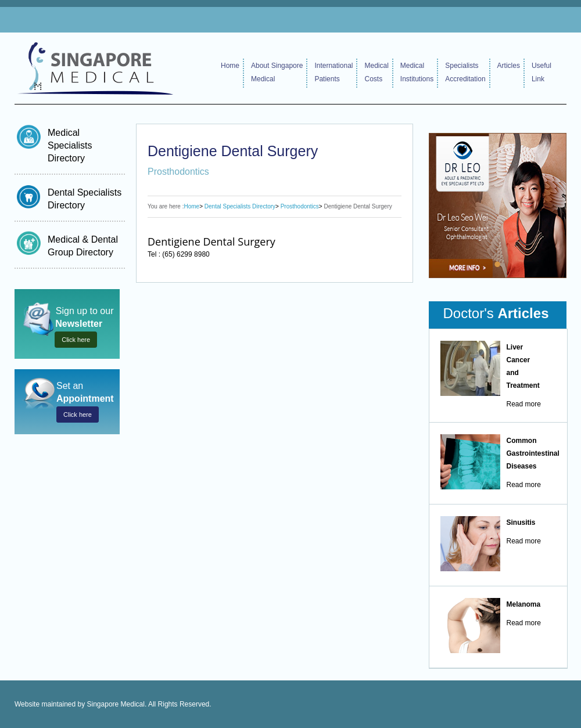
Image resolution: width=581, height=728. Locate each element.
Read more (524, 404)
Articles (509, 66)
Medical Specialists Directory (70, 145)
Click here (76, 340)
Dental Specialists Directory (240, 206)
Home (230, 66)
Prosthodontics (300, 206)
